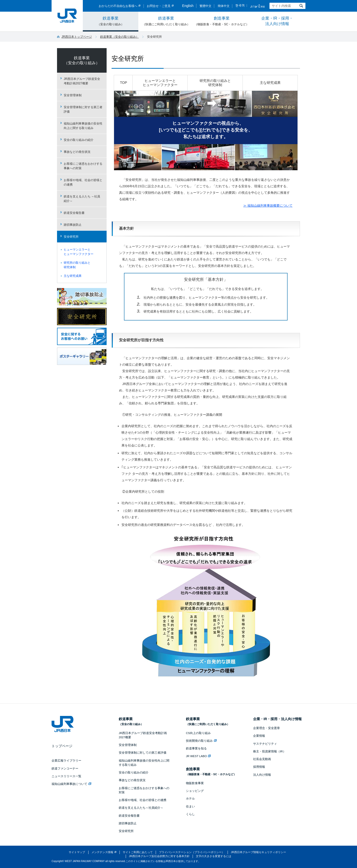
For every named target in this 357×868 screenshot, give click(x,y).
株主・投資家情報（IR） (269, 751)
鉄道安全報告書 (74, 213)
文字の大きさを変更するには (214, 856)
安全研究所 (128, 59)
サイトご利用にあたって (138, 852)
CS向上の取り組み (198, 733)
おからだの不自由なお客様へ (118, 6)
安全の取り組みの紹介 (79, 140)
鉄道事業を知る (196, 748)
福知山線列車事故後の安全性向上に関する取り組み (83, 126)
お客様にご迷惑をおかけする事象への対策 (83, 166)
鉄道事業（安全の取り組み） (119, 37)
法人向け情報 (262, 775)
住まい (190, 806)
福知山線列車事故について (71, 784)
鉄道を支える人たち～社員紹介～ (141, 808)
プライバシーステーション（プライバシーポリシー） (192, 852)
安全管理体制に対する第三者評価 (83, 109)
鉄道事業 (111, 21)
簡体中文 (224, 6)
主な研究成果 (270, 83)
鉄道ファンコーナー (65, 769)
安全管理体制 (73, 95)
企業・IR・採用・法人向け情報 (277, 21)
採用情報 (259, 767)
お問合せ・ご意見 (159, 6)
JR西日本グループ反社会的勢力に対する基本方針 (159, 856)
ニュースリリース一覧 (66, 776)
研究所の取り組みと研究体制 (215, 83)
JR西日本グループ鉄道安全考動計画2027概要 (82, 81)
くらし (190, 814)
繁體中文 (206, 6)
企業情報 (259, 736)
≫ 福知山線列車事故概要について (268, 206)
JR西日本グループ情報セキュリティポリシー (258, 852)
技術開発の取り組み (201, 741)
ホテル (190, 799)
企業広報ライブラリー (66, 761)
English (188, 6)
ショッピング (195, 791)
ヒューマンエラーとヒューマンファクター (160, 83)
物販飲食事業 (195, 783)
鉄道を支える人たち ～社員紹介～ (82, 199)
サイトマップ (77, 852)
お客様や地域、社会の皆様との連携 (83, 182)
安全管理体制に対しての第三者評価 (143, 753)
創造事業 (222, 21)
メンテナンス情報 (102, 852)
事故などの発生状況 (77, 152)
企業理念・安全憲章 (267, 728)
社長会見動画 (262, 759)
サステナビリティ (265, 744)
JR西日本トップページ (77, 37)
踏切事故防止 (73, 225)
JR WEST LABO (198, 756)
